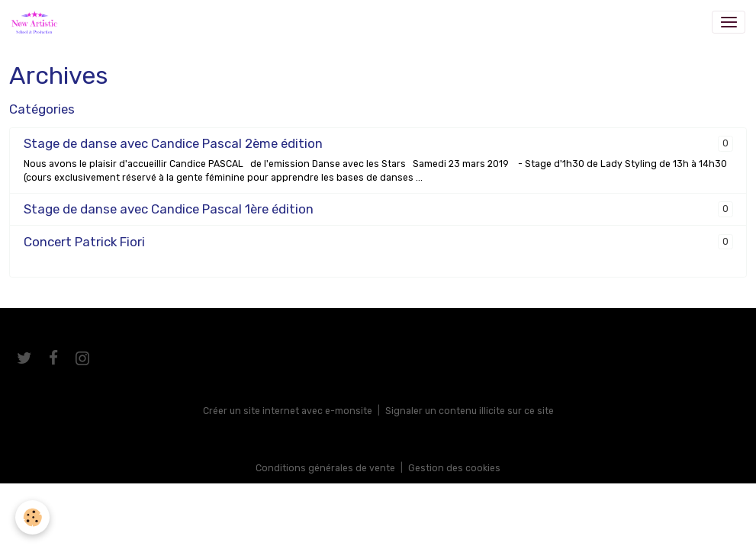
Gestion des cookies (454, 468)
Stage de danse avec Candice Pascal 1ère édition (169, 209)
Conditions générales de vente (325, 468)
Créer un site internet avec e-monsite (288, 411)
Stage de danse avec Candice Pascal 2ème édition (173, 143)
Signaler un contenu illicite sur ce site (470, 411)
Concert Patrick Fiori (84, 242)
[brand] (37, 22)
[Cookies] (32, 517)
